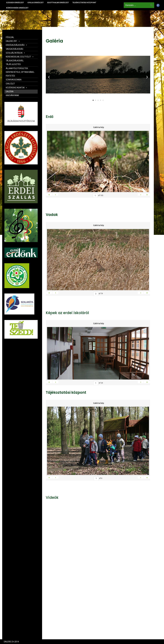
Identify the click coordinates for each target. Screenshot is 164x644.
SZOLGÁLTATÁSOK (16, 53)
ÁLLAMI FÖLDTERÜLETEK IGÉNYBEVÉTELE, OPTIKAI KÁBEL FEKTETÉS (20, 72)
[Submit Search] (151, 5)
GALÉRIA (10, 92)
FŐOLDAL (10, 37)
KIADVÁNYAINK (12, 95)
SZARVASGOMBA (14, 80)
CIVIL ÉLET (10, 84)
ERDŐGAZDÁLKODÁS (17, 45)
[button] (93, 100)
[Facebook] (158, 5)
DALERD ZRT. (13, 41)
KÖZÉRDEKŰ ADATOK (17, 88)
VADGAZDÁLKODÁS (15, 49)
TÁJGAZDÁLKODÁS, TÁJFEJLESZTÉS (15, 62)
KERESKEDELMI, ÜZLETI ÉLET (20, 57)
